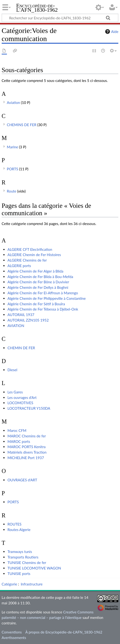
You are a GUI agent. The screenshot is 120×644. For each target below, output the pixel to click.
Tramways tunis (20, 552)
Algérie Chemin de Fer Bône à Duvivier (38, 282)
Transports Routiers (23, 557)
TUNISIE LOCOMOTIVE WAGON (34, 568)
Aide (111, 32)
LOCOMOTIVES (20, 403)
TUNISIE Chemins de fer (27, 563)
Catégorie (9, 584)
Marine (13, 147)
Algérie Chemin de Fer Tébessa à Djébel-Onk (43, 309)
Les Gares (15, 392)
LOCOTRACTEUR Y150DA (29, 408)
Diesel (12, 370)
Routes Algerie (19, 530)
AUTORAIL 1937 (21, 315)
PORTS (13, 169)
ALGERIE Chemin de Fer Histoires (34, 255)
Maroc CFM (17, 430)
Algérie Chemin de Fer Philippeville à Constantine (46, 298)
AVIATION (16, 326)
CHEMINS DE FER (22, 125)
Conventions (12, 632)
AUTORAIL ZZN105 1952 (28, 320)
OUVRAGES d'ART (22, 480)
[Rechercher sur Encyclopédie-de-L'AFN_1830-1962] (60, 18)
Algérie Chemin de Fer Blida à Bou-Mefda (40, 277)
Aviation (14, 102)
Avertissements (14, 638)
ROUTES (14, 524)
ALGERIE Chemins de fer (27, 260)
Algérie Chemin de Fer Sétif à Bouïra (36, 304)
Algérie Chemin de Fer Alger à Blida (35, 271)
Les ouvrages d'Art (22, 397)
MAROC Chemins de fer (27, 436)
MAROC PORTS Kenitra (27, 447)
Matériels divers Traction (27, 452)
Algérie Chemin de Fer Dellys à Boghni (38, 287)
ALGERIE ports (19, 266)
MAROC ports (19, 441)
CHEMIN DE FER (21, 348)
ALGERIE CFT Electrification (30, 249)
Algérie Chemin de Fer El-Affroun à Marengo (43, 293)
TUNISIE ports (19, 574)
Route (12, 191)
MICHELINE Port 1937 (26, 458)
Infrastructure (32, 584)
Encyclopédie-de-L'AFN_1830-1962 (37, 8)
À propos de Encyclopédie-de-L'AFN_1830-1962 (64, 632)
